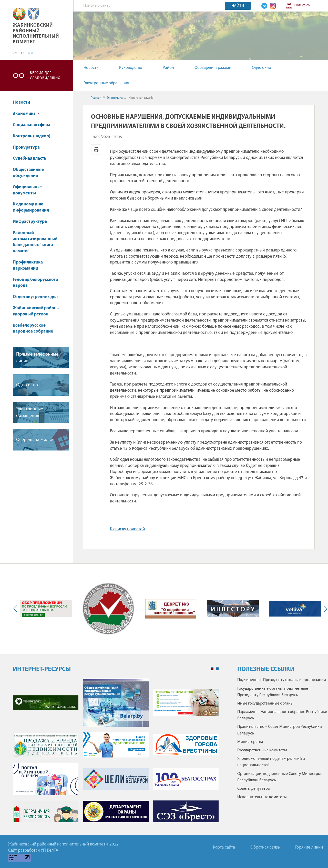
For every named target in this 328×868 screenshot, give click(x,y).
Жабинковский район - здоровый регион (36, 311)
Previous (16, 609)
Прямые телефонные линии (37, 358)
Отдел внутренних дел (35, 297)
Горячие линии (309, 847)
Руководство (131, 68)
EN (23, 53)
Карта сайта (302, 6)
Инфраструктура (30, 222)
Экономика (27, 114)
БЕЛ (30, 53)
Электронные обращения (106, 83)
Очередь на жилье (35, 440)
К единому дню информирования (31, 207)
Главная (96, 98)
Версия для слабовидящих (45, 76)
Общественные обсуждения (28, 173)
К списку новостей (127, 529)
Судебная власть (30, 158)
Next (324, 609)
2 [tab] (217, 669)
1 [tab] (212, 669)
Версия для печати (96, 149)
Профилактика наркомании (28, 265)
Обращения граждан (213, 68)
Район (168, 68)
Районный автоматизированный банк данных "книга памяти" (35, 242)
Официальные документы (27, 190)
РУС (15, 53)
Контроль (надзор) (32, 136)
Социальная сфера (34, 125)
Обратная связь (265, 847)
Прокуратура (29, 147)
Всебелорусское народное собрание (33, 329)
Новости (91, 68)
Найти (238, 6)
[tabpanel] (116, 753)
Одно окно (262, 68)
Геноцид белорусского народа (35, 283)
